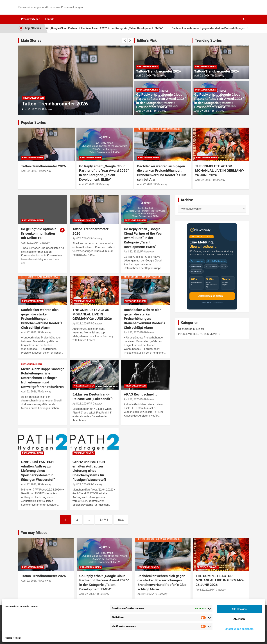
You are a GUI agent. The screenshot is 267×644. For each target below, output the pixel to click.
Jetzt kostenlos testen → (212, 296)
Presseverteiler (30, 19)
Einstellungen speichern (239, 629)
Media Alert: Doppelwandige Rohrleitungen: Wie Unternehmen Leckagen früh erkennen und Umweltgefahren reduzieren (43, 378)
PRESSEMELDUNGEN (33, 98)
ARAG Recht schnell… (140, 394)
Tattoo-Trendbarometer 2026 (55, 104)
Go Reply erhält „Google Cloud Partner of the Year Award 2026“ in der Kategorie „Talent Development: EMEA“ (108, 28)
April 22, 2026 (30, 109)
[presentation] (125, 40)
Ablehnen (239, 619)
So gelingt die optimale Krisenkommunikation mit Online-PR (39, 233)
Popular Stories (33, 123)
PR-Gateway (45, 109)
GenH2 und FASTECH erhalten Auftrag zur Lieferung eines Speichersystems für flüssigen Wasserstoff (38, 471)
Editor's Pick (147, 40)
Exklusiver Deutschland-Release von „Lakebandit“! (93, 397)
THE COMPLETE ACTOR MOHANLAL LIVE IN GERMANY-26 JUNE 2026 (220, 171)
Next (121, 520)
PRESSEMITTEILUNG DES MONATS (199, 334)
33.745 (104, 520)
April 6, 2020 (28, 243)
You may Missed (34, 533)
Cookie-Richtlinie (13, 638)
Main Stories (31, 40)
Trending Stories (208, 40)
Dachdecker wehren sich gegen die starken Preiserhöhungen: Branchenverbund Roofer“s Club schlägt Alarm (162, 173)
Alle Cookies (239, 609)
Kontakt (50, 19)
